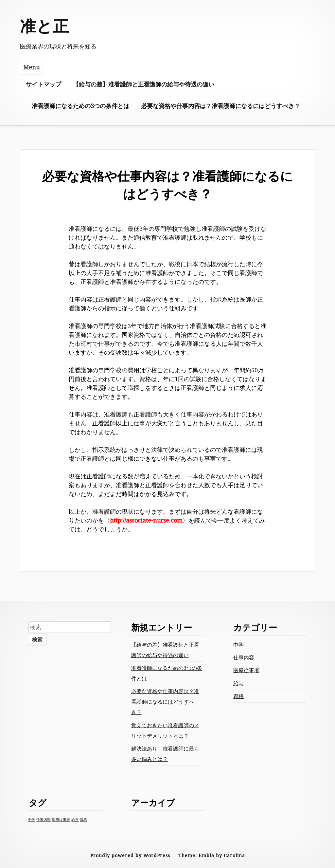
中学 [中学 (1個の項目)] (31, 820)
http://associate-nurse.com (146, 520)
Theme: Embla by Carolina (212, 855)
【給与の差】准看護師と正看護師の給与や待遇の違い (144, 84)
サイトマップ (44, 84)
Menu (31, 67)
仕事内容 (244, 657)
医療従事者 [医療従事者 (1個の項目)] (61, 820)
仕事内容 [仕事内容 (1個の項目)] (44, 820)
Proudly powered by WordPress (130, 855)
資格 (238, 696)
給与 (238, 683)
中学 (238, 645)
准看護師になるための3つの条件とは (80, 106)
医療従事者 (246, 670)
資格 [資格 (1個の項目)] (83, 820)
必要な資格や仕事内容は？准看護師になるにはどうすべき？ (220, 106)
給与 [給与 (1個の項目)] (75, 820)
